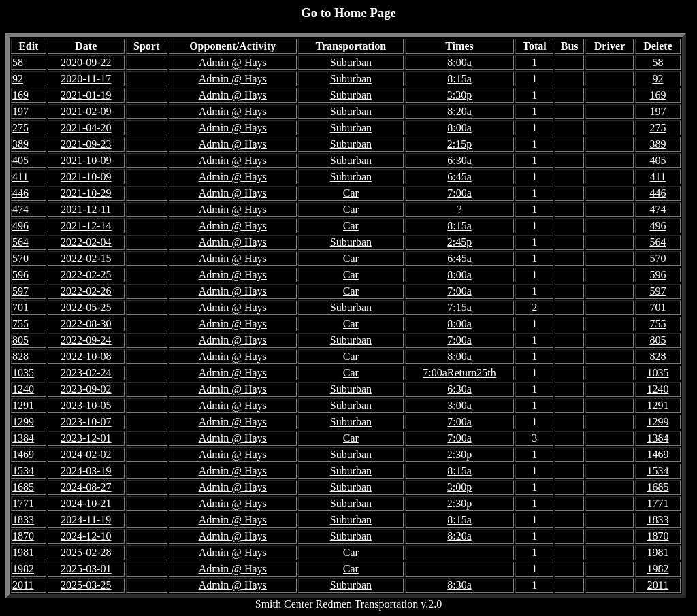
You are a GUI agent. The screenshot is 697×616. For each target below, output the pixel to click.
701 (658, 307)
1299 (658, 422)
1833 (658, 520)
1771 (658, 503)
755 (658, 324)
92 (658, 79)
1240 (658, 389)
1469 (658, 454)
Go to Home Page (348, 13)
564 (658, 242)
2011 (658, 585)
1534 (658, 471)
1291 (658, 405)
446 (658, 193)
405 (658, 160)
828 (658, 356)
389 (658, 144)
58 (658, 62)
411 (658, 177)
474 (658, 209)
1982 (658, 569)
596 (658, 275)
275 (658, 128)
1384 (658, 438)
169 (658, 95)
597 (658, 291)
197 (658, 111)
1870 (658, 536)
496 (658, 226)
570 (658, 258)
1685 (658, 487)
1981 (658, 552)
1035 (658, 373)
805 (658, 340)
